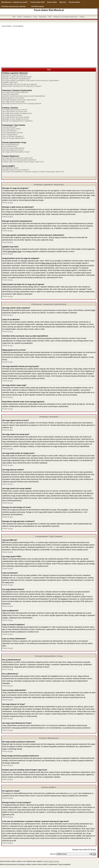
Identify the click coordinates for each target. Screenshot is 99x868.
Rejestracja (43, 17)
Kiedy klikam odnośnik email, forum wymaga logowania (22, 104)
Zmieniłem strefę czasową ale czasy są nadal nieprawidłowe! (24, 96)
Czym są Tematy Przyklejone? (13, 136)
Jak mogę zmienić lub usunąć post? (15, 112)
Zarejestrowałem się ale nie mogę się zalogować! (19, 84)
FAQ (14, 17)
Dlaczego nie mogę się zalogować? (15, 75)
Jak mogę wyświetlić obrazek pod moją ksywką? (19, 100)
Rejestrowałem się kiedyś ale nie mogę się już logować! (22, 86)
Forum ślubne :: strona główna (13, 26)
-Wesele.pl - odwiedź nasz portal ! (16, 2)
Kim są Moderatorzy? (10, 146)
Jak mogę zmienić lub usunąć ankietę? (16, 117)
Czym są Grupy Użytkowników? (13, 148)
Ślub (3, 2)
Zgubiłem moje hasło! (10, 82)
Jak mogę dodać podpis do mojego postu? (17, 113)
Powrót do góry (8, 203)
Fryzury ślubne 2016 (38, 2)
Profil (50, 17)
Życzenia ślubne (74, 2)
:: (83, 2)
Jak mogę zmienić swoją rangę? (14, 102)
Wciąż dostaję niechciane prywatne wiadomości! (19, 160)
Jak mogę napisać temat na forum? (15, 110)
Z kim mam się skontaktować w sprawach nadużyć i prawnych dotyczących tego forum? (33, 172)
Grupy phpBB (73, 793)
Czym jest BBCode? (9, 127)
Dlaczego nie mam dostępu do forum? (16, 119)
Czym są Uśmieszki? (10, 131)
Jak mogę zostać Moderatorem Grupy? (16, 152)
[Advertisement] (49, 47)
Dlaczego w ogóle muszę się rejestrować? (17, 77)
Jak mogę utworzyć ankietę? (12, 115)
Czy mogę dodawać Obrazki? (13, 133)
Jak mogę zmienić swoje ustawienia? (15, 92)
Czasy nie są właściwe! (10, 94)
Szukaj (19, 17)
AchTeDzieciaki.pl (38, 6)
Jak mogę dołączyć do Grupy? (13, 150)
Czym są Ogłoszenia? (10, 135)
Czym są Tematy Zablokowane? (13, 138)
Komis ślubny (52, 2)
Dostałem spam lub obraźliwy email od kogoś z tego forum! (23, 162)
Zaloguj (82, 17)
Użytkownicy (27, 17)
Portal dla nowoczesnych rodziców (13, 6)
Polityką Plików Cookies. (51, 861)
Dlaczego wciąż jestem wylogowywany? (16, 79)
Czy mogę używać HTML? (11, 129)
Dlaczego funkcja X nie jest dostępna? (16, 170)
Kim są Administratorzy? (11, 144)
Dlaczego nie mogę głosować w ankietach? (17, 121)
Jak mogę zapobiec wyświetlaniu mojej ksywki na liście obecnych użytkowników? (31, 81)
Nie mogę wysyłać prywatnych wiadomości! (17, 158)
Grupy (35, 17)
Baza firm (63, 2)
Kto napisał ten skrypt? (10, 168)
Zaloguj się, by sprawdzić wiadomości (65, 17)
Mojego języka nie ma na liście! (13, 98)
